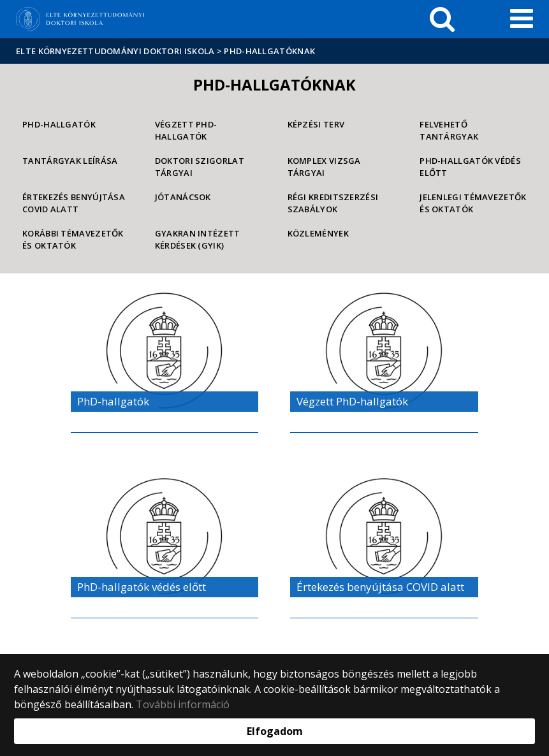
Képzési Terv (316, 124)
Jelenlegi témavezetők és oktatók (473, 203)
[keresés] (442, 19)
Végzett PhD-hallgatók (186, 130)
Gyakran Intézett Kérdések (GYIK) (198, 239)
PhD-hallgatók (59, 124)
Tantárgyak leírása (70, 161)
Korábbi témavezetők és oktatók (73, 239)
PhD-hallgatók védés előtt (470, 167)
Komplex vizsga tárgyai (324, 167)
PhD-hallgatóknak (269, 51)
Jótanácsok (183, 197)
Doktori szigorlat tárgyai (200, 167)
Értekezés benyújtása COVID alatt (74, 203)
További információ (183, 704)
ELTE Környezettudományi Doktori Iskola (115, 51)
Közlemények (318, 233)
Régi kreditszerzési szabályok (333, 203)
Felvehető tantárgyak (449, 130)
